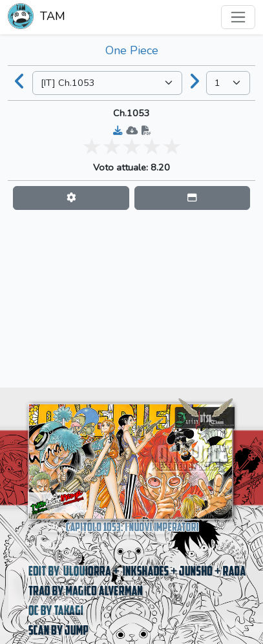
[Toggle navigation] (238, 17)
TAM (37, 17)
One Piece (132, 50)
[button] (71, 198)
